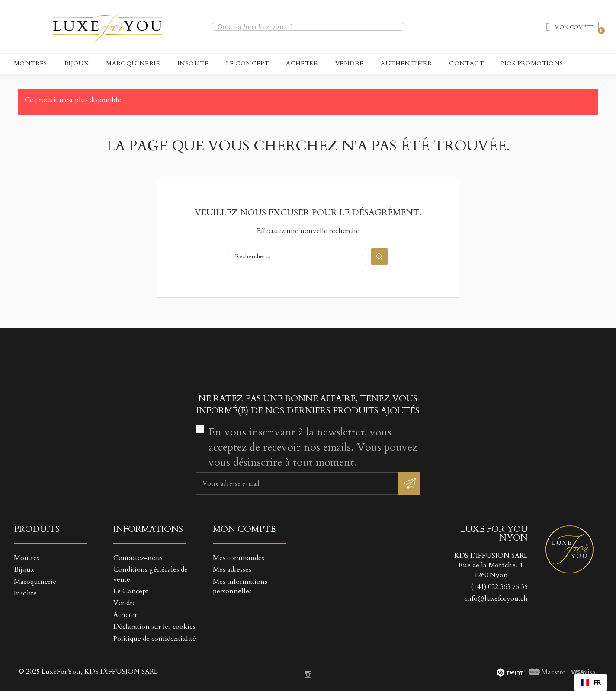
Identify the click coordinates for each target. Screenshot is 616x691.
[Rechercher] (297, 256)
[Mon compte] (570, 27)
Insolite (193, 63)
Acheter (302, 63)
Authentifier (406, 63)
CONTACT (466, 63)
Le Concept (247, 63)
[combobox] (591, 682)
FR (591, 682)
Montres (30, 63)
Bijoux (77, 63)
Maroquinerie (133, 63)
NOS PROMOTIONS (532, 63)
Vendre (349, 63)
